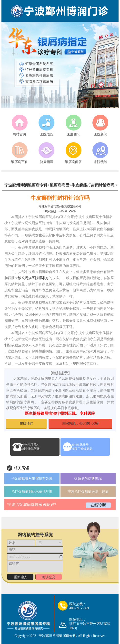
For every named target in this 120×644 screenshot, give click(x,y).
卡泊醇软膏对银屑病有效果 (32, 479)
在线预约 (26, 423)
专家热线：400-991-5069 (60, 211)
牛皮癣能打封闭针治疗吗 (93, 185)
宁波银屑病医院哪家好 (32, 278)
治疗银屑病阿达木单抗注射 (32, 492)
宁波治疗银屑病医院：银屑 (88, 492)
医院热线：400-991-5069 (80, 423)
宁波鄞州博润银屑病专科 (26, 185)
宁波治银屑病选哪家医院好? (32, 505)
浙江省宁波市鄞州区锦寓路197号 (60, 207)
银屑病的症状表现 (88, 479)
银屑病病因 (60, 185)
